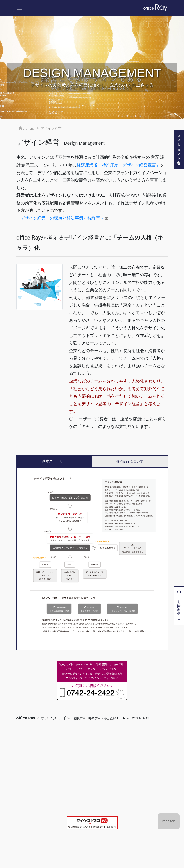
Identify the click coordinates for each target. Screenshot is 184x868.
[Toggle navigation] (19, 8)
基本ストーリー (54, 461)
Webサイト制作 (179, 150)
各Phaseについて (130, 461)
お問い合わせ (179, 606)
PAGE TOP (169, 821)
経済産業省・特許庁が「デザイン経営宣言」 (118, 165)
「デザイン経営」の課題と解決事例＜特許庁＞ (63, 218)
